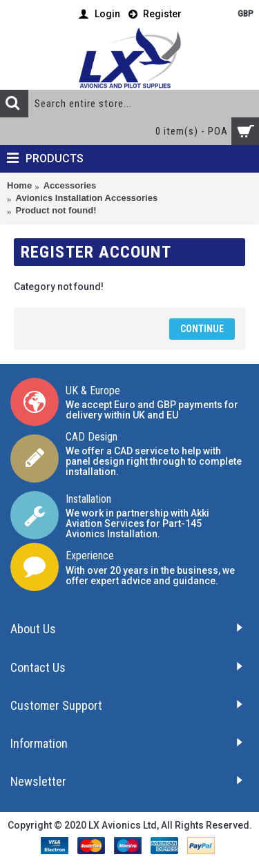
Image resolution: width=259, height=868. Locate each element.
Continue (202, 329)
